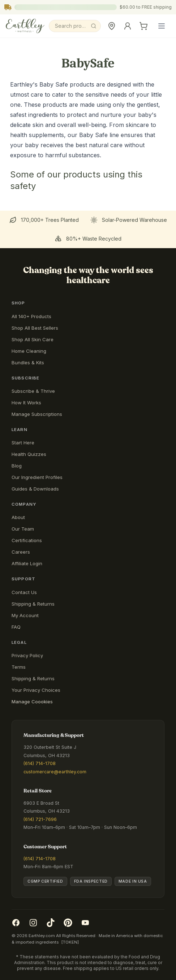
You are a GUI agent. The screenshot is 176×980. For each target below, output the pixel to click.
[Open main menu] (162, 26)
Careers (21, 552)
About (18, 517)
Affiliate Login (27, 563)
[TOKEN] (70, 942)
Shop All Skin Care (33, 339)
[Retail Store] (112, 26)
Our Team (23, 529)
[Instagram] (33, 923)
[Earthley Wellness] (25, 26)
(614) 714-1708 (40, 763)
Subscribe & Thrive (33, 391)
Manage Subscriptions (37, 414)
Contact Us (24, 592)
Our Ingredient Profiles (37, 477)
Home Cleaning (29, 351)
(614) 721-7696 (40, 819)
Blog (17, 466)
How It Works (26, 403)
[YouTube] (85, 923)
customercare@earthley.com (55, 772)
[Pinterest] (68, 923)
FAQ (16, 627)
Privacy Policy (27, 655)
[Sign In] (128, 26)
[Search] (75, 26)
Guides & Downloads (35, 489)
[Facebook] (16, 923)
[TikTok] (51, 923)
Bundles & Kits (28, 362)
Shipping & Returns (33, 604)
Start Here (23, 443)
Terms (19, 667)
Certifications (27, 540)
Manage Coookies (32, 702)
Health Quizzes (29, 454)
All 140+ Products (31, 316)
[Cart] (143, 26)
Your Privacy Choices (36, 690)
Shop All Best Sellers (35, 328)
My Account (25, 615)
